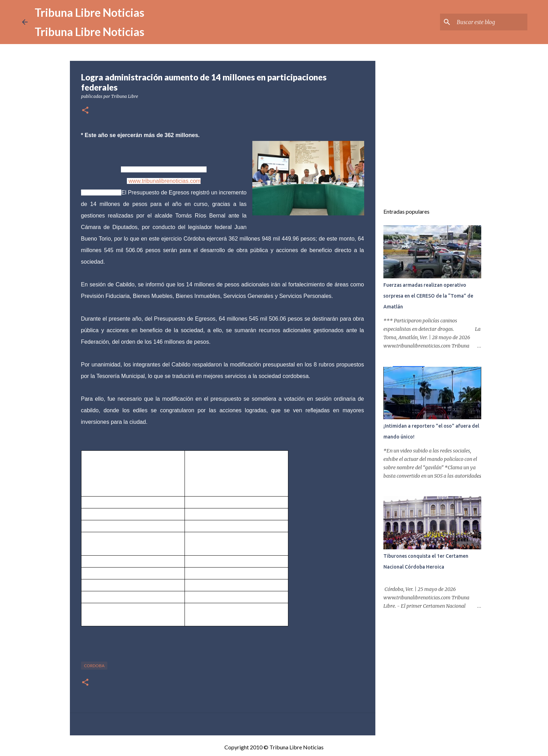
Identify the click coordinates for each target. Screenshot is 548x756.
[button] (85, 111)
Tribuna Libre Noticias (89, 12)
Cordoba (94, 666)
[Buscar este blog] (491, 22)
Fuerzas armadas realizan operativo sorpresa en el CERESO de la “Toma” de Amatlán (428, 296)
